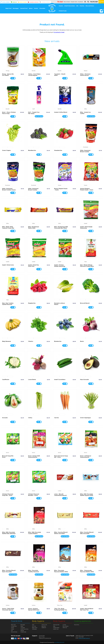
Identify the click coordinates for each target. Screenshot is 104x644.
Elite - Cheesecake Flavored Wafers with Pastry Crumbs (87, 572)
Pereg (8, 71)
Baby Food (8, 8)
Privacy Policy (42, 636)
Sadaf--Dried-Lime (8, 265)
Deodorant (44, 628)
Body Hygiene (23, 2)
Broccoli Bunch (85, 303)
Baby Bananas (7, 341)
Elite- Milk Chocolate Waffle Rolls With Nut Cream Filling (9, 534)
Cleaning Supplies (34, 2)
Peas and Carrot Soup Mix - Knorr (61, 457)
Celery (30, 418)
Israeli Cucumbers (60, 380)
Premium (86, 147)
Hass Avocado (84, 380)
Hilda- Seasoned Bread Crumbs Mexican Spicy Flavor (87, 152)
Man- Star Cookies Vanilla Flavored (8, 304)
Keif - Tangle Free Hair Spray (34, 113)
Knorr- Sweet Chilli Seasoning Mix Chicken (34, 457)
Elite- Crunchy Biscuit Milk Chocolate (87, 533)
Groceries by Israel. (59, 32)
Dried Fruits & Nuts (70, 6)
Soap (33, 625)
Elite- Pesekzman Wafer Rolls (34, 227)
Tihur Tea (60, 605)
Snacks (36, 8)
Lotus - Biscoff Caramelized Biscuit (60, 495)
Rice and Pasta (90, 6)
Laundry (64, 625)
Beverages (16, 8)
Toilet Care (65, 628)
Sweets (61, 6)
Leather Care (56, 629)
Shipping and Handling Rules (45, 638)
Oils (77, 6)
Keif (34, 109)
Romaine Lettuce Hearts (60, 304)
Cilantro (31, 341)
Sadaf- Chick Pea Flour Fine (33, 266)
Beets (82, 341)
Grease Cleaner (56, 628)
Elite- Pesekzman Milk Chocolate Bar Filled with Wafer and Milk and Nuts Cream (61, 229)
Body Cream (35, 628)
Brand (86, 71)
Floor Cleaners (66, 626)
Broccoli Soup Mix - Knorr (8, 457)
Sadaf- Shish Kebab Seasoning (86, 227)
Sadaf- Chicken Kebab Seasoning (60, 266)
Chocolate (42, 8)
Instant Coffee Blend (61, 112)
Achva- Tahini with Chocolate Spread (8, 609)
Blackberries (32, 150)
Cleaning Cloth (56, 625)
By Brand (81, 2)
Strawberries (58, 150)
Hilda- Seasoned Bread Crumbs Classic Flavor (9, 190)
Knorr (8, 453)
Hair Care (34, 626)
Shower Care (44, 625)
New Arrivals (67, 2)
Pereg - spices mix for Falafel (8, 75)
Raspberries (32, 303)
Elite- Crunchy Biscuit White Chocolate (61, 533)
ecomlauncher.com (59, 642)
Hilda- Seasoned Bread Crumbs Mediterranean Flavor (35, 190)
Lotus (60, 491)
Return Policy (42, 637)
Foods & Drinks (6, 2)
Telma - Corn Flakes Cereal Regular (34, 75)
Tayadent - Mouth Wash (60, 75)
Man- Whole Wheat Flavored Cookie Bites (87, 266)
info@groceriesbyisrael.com (84, 638)
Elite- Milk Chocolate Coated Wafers (35, 533)
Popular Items (74, 2)
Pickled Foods (63, 11)
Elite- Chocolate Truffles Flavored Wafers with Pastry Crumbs (34, 572)
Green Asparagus (85, 418)
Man (86, 262)
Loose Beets (32, 380)
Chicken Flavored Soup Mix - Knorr (8, 495)
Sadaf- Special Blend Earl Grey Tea (87, 609)
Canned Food (24, 8)
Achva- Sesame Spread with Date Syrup (34, 610)
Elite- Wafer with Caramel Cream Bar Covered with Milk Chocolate (8, 229)
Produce (15, 2)
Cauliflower (6, 380)
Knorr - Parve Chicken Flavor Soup (9, 113)
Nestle (34, 71)
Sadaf (86, 223)
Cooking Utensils (46, 2)
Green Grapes (6, 150)
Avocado (5, 418)
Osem (60, 185)
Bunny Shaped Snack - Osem (61, 189)
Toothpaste (34, 629)
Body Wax (44, 626)
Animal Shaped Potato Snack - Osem (87, 189)
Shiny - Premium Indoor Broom (85, 75)
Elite (86, 109)
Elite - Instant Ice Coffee (85, 113)
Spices (31, 8)
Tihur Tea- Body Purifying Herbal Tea (61, 609)
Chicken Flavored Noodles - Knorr (34, 495)
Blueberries (58, 341)
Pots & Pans (77, 625)
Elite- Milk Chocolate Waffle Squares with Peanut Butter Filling (87, 495)
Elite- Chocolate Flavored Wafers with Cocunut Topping (61, 572)
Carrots (56, 418)
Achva (8, 605)
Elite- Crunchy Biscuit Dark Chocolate (9, 571)
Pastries (82, 6)
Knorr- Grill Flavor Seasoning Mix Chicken (86, 457)
